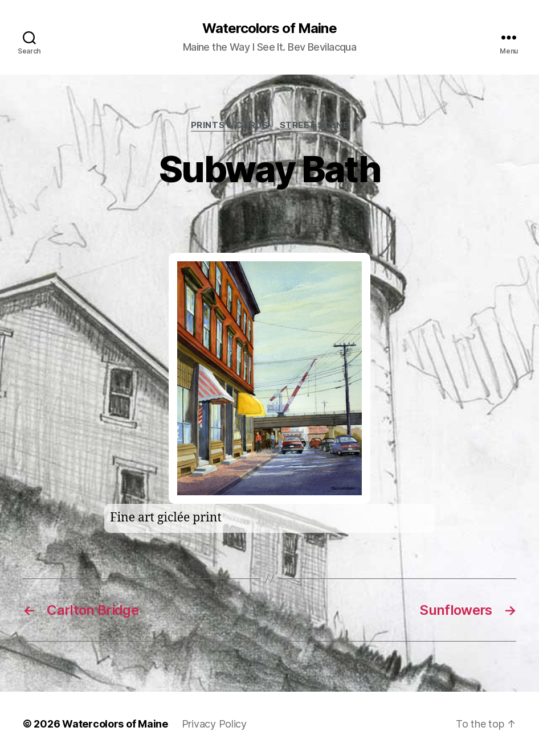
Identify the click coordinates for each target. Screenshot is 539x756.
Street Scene (314, 125)
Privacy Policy (214, 724)
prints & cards (230, 125)
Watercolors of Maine (269, 28)
